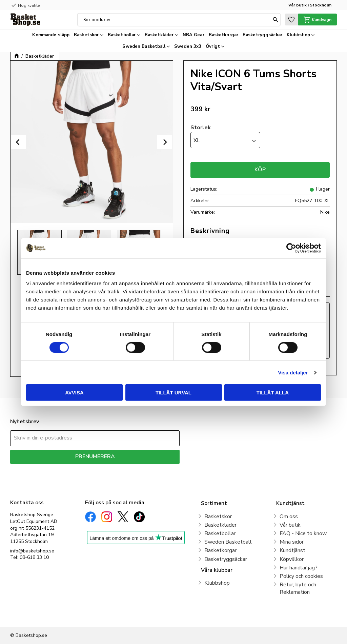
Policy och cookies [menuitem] (301, 576)
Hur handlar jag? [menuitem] (299, 568)
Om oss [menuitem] (289, 516)
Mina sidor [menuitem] (292, 542)
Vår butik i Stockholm (310, 5)
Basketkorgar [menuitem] (224, 35)
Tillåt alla (273, 393)
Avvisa (74, 393)
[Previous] (19, 142)
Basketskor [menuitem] (86, 35)
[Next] (165, 142)
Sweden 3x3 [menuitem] (188, 46)
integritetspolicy (119, 469)
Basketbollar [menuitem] (122, 35)
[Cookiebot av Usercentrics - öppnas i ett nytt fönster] (291, 248)
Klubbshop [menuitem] (298, 35)
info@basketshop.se (32, 551)
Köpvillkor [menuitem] (292, 559)
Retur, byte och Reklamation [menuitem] (298, 588)
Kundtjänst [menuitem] (292, 550)
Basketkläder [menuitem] (159, 35)
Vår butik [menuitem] (290, 525)
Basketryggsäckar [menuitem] (262, 35)
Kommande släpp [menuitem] (51, 35)
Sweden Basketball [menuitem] (144, 46)
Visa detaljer (293, 372)
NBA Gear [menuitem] (193, 35)
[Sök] (275, 20)
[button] (291, 19)
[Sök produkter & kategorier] (177, 20)
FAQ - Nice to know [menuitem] (303, 533)
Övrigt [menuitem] (213, 46)
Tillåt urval (173, 393)
